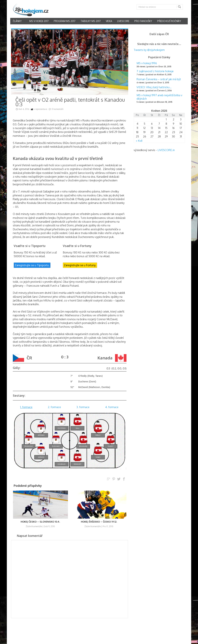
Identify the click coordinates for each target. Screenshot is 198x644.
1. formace (26, 407)
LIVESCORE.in (166, 150)
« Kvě (139, 141)
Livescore (123, 21)
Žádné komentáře (34, 526)
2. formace (54, 407)
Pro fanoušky (143, 21)
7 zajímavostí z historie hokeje (155, 71)
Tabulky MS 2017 (91, 21)
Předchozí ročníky (169, 21)
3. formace (83, 407)
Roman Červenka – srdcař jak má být (159, 79)
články (17, 21)
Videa (109, 21)
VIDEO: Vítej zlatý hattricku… (154, 87)
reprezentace (41, 109)
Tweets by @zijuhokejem (149, 50)
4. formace (112, 407)
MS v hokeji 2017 (39, 21)
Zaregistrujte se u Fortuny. (80, 265)
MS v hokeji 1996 (147, 63)
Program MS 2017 (65, 21)
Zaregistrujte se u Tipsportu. (32, 265)
